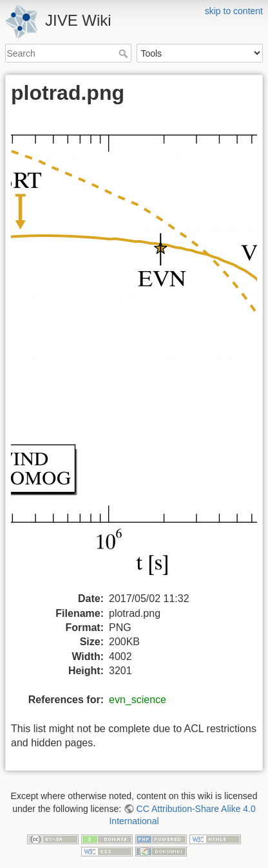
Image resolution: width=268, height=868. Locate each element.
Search (125, 53)
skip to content (234, 11)
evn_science (138, 700)
